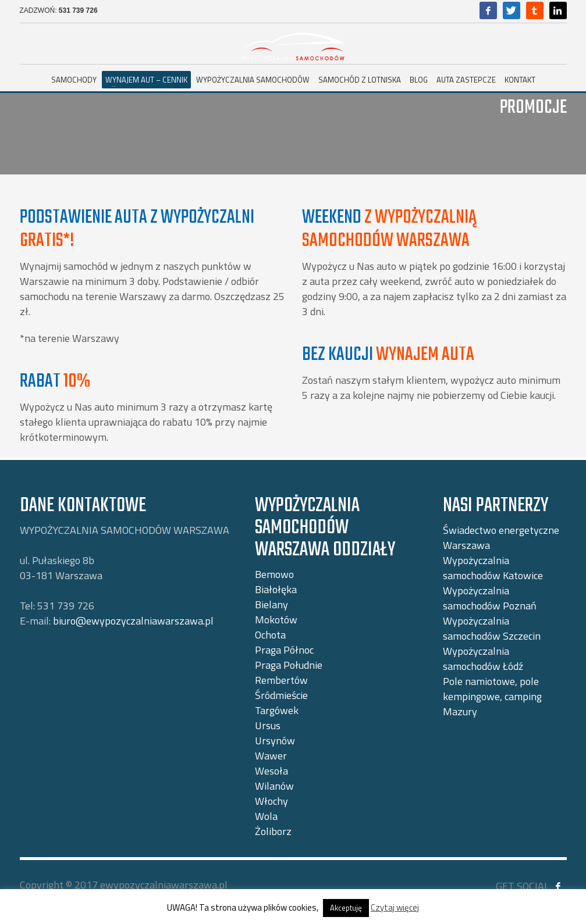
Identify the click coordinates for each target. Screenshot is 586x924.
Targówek (277, 710)
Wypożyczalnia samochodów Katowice (493, 568)
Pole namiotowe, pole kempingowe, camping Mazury (492, 696)
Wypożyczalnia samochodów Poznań (490, 598)
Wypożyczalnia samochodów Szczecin (492, 628)
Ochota (270, 635)
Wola (266, 816)
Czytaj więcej (395, 907)
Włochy (271, 801)
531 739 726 (78, 10)
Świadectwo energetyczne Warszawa (501, 538)
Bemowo (274, 574)
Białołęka (276, 589)
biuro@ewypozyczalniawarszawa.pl (133, 621)
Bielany (271, 604)
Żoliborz (273, 831)
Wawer (271, 756)
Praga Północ (284, 650)
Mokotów (276, 620)
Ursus (268, 725)
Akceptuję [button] (346, 908)
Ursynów (275, 741)
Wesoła (271, 771)
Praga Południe (289, 665)
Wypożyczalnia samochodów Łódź (483, 659)
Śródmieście (281, 695)
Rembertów (281, 680)
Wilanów (274, 786)
